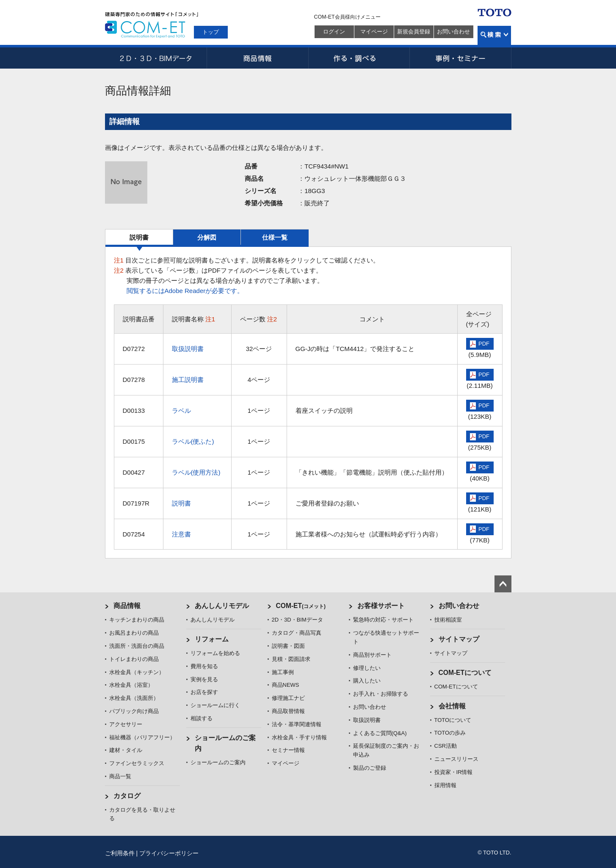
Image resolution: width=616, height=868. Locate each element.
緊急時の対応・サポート (383, 620)
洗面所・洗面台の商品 (137, 646)
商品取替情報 (288, 711)
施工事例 (283, 672)
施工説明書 (188, 380)
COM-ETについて (465, 673)
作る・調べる (359, 58)
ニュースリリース (456, 759)
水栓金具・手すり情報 (299, 737)
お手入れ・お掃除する (381, 694)
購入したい (367, 681)
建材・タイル (126, 750)
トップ (211, 32)
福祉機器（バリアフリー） (142, 737)
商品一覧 (120, 776)
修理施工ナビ (288, 698)
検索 (494, 35)
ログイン (334, 32)
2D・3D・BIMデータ (156, 58)
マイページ (374, 32)
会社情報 (452, 706)
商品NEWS (286, 685)
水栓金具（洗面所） (134, 698)
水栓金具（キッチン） (137, 672)
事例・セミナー (461, 58)
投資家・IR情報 (454, 772)
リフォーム (212, 639)
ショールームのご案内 (218, 762)
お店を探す (204, 692)
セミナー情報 (288, 750)
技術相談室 (448, 620)
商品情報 (257, 58)
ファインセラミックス (137, 763)
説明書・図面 (288, 646)
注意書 (181, 534)
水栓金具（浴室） (131, 685)
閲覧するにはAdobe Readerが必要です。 (185, 291)
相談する (202, 718)
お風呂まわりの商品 (134, 633)
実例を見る (204, 679)
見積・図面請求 (291, 659)
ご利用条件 (120, 853)
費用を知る (204, 666)
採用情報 (445, 785)
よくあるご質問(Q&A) (380, 733)
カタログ (127, 796)
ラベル (181, 411)
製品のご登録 (370, 768)
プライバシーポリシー (169, 853)
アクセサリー (126, 724)
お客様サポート (381, 606)
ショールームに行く (215, 705)
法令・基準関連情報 (297, 724)
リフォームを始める (215, 653)
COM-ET (301, 606)
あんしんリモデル (222, 606)
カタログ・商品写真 (297, 633)
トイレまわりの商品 (134, 659)
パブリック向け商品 (134, 711)
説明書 (139, 237)
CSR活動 (446, 746)
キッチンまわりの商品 (137, 620)
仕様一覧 (275, 237)
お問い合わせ (453, 32)
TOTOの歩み (450, 733)
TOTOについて (453, 720)
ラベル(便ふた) (193, 441)
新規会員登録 (414, 32)
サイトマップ (459, 639)
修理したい (367, 668)
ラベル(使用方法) (196, 472)
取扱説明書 (188, 349)
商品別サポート (372, 655)
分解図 (207, 237)
